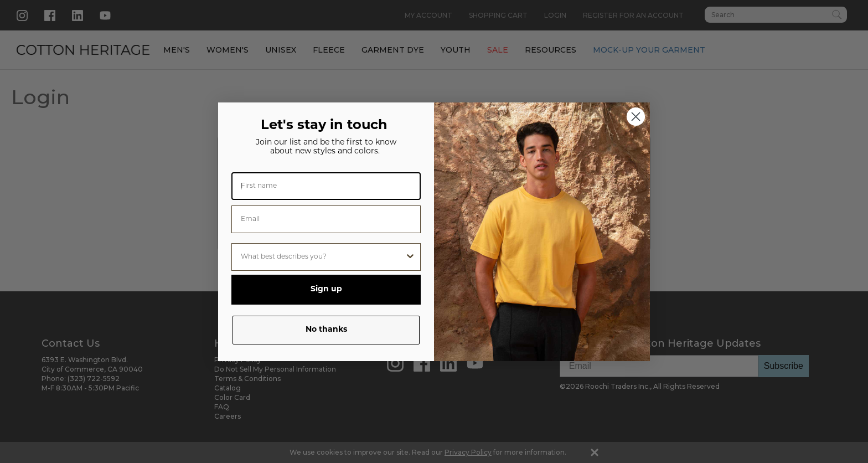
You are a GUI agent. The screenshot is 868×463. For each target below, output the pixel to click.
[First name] (326, 186)
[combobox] (323, 257)
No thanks (326, 330)
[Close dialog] (636, 117)
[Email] (326, 219)
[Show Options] (410, 257)
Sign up (326, 289)
